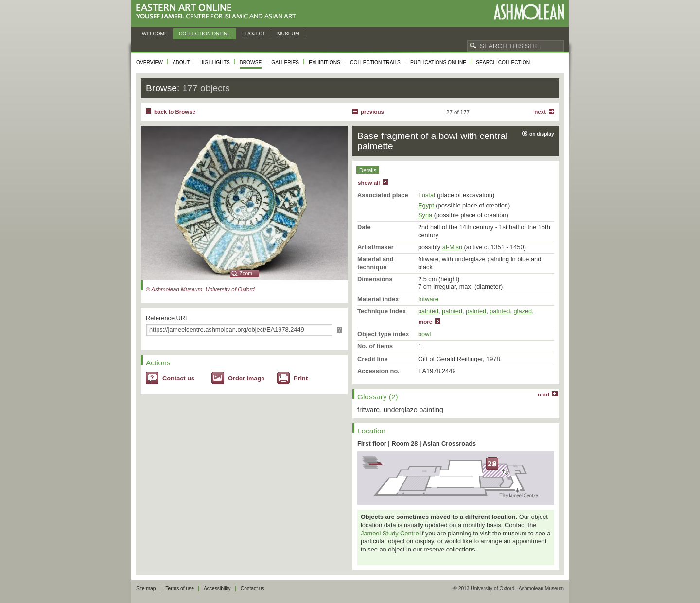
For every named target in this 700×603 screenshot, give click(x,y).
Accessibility (217, 589)
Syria (425, 215)
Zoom (246, 273)
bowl (424, 334)
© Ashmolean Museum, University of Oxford (200, 289)
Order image (246, 378)
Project (254, 34)
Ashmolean (529, 12)
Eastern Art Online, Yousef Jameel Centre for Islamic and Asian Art (219, 12)
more (425, 322)
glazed (523, 311)
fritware (428, 299)
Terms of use (180, 589)
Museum (288, 34)
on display (542, 134)
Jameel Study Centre (390, 533)
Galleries (285, 62)
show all (369, 183)
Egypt (426, 205)
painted (428, 311)
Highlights (215, 62)
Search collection (503, 62)
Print (301, 378)
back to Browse (175, 112)
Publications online (438, 62)
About (181, 62)
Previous (372, 112)
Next (540, 112)
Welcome (155, 34)
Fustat (427, 195)
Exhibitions (324, 62)
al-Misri (452, 247)
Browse (251, 62)
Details (368, 170)
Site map (146, 589)
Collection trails (375, 62)
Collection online (205, 34)
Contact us (178, 378)
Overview (149, 62)
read (543, 395)
